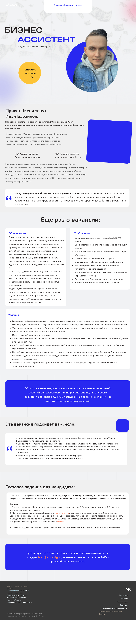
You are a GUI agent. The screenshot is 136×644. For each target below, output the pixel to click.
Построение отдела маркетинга (19, 602)
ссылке (61, 522)
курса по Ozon (62, 513)
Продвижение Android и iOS (18, 590)
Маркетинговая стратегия (17, 593)
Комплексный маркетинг (16, 598)
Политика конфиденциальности (115, 608)
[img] (10, 156)
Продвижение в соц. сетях (17, 595)
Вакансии (123, 605)
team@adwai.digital (50, 557)
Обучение (124, 599)
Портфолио (123, 595)
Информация (122, 602)
